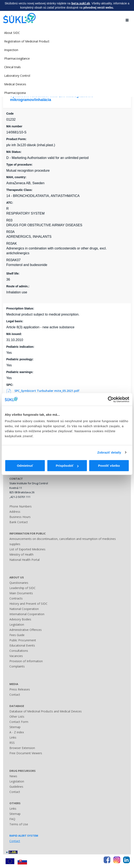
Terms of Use (19, 824)
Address (15, 512)
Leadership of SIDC (23, 588)
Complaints (17, 666)
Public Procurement (23, 640)
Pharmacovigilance (17, 58)
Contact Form (19, 722)
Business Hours (20, 517)
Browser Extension (22, 748)
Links (13, 737)
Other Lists (17, 717)
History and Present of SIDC (28, 604)
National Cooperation (24, 609)
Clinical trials (12, 67)
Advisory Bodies (20, 619)
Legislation (17, 624)
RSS (12, 743)
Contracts (16, 598)
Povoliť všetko (109, 466)
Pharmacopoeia (15, 93)
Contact (15, 695)
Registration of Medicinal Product (27, 41)
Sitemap (15, 727)
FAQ (12, 819)
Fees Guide (17, 635)
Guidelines (16, 787)
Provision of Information (26, 661)
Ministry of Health (21, 554)
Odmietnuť (25, 466)
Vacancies (16, 656)
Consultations (19, 651)
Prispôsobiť (67, 466)
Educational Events (22, 645)
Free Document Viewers (26, 753)
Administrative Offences (26, 630)
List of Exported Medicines (27, 549)
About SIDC (12, 33)
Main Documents (21, 593)
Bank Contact (19, 522)
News (13, 776)
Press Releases (20, 689)
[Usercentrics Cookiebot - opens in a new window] (111, 399)
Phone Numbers (21, 506)
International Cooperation (27, 614)
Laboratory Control (17, 76)
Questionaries (19, 583)
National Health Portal (24, 560)
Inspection (11, 50)
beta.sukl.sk (81, 3)
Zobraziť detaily (109, 452)
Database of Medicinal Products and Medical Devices (46, 711)
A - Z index (17, 732)
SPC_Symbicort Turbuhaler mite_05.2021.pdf (43, 391)
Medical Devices (15, 84)
